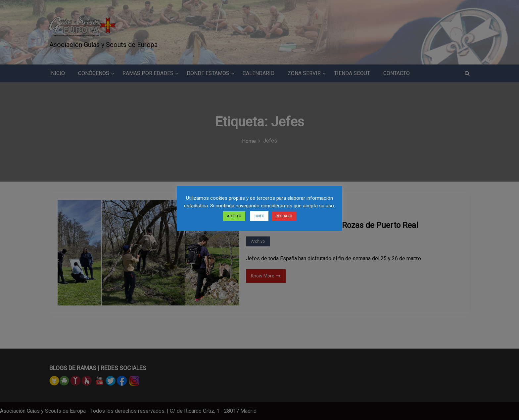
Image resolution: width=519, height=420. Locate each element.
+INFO (259, 216)
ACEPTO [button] (234, 216)
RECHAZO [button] (284, 216)
